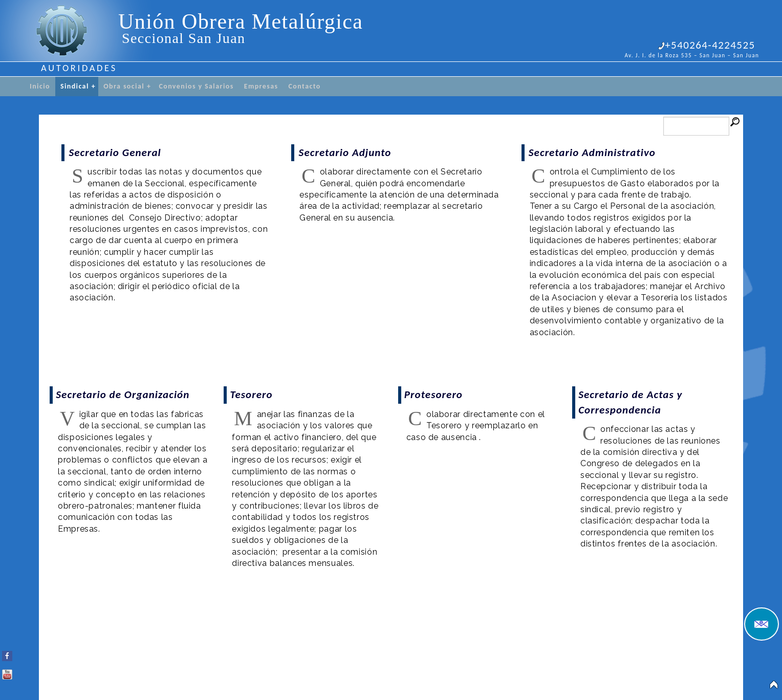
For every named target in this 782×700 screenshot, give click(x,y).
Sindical (78, 86)
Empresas (261, 86)
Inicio (40, 86)
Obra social (127, 86)
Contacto (305, 86)
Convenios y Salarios (196, 86)
